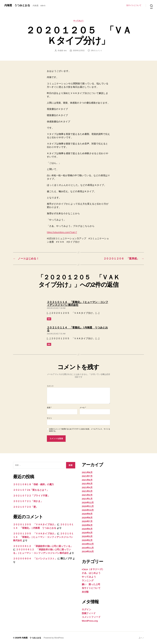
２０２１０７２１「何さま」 (28, 501)
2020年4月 (87, 533)
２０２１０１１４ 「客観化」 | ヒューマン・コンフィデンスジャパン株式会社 (43, 537)
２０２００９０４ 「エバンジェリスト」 (35, 559)
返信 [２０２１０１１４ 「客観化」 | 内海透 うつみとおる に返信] (49, 344)
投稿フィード (89, 613)
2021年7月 (87, 476)
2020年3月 (87, 536)
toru (65, 51)
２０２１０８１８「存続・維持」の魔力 (33, 484)
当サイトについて (134, 5)
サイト (49, 418)
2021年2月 (87, 495)
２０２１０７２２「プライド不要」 (31, 496)
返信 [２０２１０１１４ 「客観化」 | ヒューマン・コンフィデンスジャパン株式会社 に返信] (49, 319)
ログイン (87, 609)
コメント (50, 386)
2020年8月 (87, 518)
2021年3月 (87, 491)
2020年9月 (87, 514)
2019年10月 (88, 552)
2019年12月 (88, 544)
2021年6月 (87, 480)
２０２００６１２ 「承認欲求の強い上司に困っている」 (43, 546)
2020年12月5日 (79, 51)
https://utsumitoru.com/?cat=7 (62, 232)
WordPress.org (90, 621)
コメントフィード (91, 617)
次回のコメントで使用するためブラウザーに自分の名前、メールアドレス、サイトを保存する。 (80, 430)
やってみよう (78, 21)
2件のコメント (97, 51)
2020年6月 (87, 525)
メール (83, 408)
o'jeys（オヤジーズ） (93, 569)
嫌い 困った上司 (91, 584)
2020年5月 (87, 529)
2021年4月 (87, 488)
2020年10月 (88, 510)
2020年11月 (88, 506)
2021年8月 (87, 472)
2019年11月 (88, 548)
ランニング (88, 580)
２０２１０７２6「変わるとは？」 (31, 490)
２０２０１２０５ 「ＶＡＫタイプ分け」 (35, 524)
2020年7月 (87, 521)
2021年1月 (87, 499)
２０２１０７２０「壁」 (26, 507)
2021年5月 (87, 484)
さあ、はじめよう (91, 573)
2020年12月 (88, 503)
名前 (49, 408)
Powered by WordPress (54, 638)
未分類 (85, 592)
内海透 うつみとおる (17, 5)
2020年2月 (87, 540)
